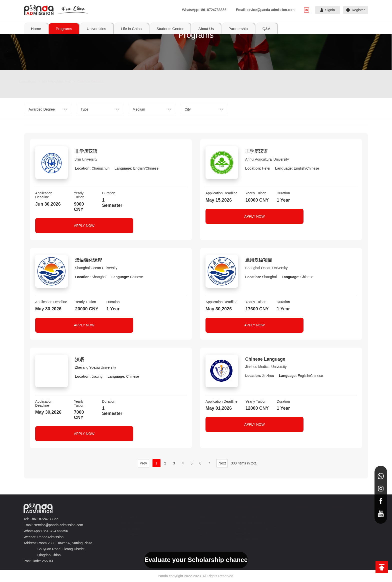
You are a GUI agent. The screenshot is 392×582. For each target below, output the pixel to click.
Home (36, 29)
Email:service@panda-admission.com (265, 10)
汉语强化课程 (88, 260)
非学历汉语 (86, 151)
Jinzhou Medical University (266, 367)
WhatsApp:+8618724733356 (204, 10)
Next (222, 463)
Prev (143, 463)
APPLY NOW (84, 226)
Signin (328, 10)
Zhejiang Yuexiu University (96, 367)
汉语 (79, 360)
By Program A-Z (61, 81)
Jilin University (86, 159)
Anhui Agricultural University (267, 159)
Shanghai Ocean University (96, 268)
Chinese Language (265, 359)
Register (355, 10)
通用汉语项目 (259, 260)
